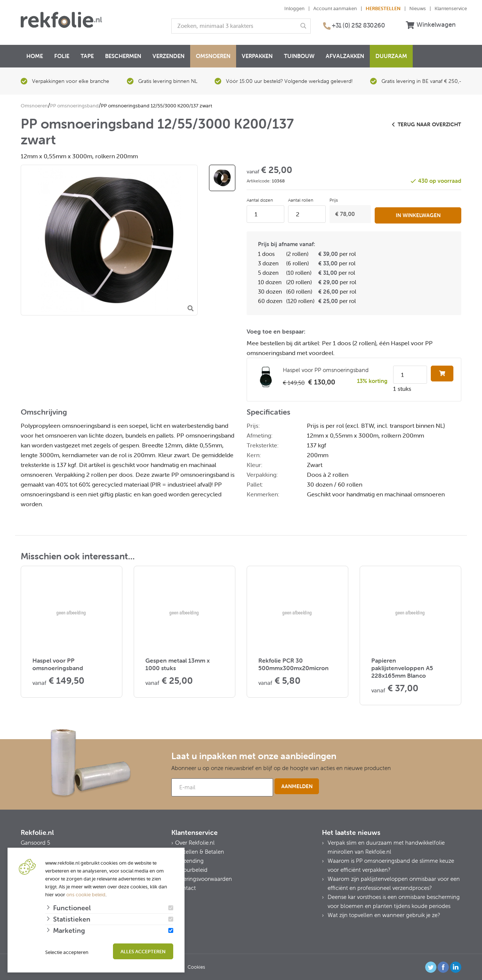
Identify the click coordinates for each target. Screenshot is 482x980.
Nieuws (418, 8)
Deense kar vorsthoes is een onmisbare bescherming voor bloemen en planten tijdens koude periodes (394, 901)
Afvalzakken (345, 56)
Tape (87, 56)
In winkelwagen (418, 214)
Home (35, 56)
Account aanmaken (335, 8)
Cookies (196, 966)
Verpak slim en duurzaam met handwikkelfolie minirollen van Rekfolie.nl (386, 846)
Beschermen (123, 56)
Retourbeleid (191, 869)
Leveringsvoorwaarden (204, 878)
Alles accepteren (143, 952)
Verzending (189, 860)
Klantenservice (451, 8)
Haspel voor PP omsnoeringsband (326, 369)
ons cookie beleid (86, 895)
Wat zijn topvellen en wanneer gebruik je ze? (384, 914)
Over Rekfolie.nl (195, 842)
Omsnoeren (213, 56)
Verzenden (169, 56)
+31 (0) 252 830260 (358, 25)
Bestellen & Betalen (200, 851)
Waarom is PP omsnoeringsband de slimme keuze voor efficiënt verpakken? (391, 864)
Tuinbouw (299, 56)
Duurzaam (391, 56)
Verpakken (257, 56)
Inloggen (294, 8)
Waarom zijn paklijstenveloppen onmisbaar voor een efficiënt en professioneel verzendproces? (394, 883)
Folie (62, 56)
